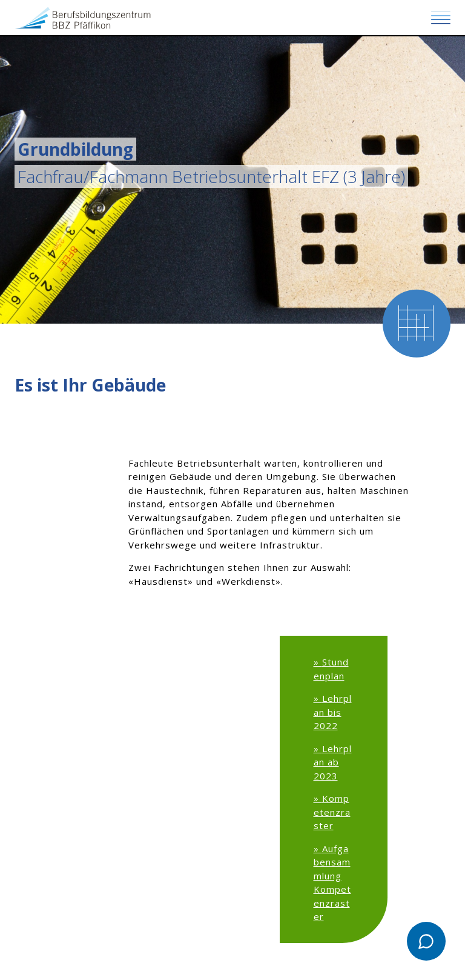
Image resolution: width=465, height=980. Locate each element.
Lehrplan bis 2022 (333, 712)
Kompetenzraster (332, 812)
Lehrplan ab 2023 (333, 762)
